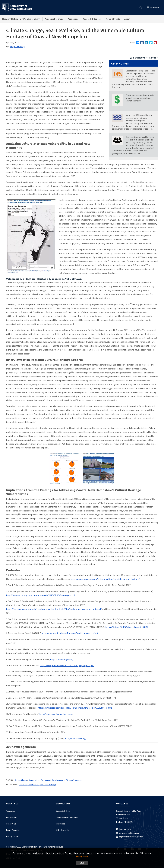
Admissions (73, 19)
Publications (11, 817)
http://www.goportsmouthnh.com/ (56, 714)
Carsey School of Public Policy (21, 19)
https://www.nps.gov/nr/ (62, 659)
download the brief (144, 58)
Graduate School (63, 811)
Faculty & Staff (12, 837)
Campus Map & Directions (67, 817)
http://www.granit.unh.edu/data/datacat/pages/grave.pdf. (67, 665)
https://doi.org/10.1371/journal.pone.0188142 (127, 627)
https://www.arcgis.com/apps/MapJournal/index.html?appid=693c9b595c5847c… (76, 708)
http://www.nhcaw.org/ (75, 738)
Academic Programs (54, 19)
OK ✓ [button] (82, 863)
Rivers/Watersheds (74, 780)
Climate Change (21, 780)
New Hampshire (59, 780)
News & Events (113, 19)
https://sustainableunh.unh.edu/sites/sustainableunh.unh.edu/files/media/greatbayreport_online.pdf (54, 609)
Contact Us (11, 824)
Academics (11, 811)
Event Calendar (13, 830)
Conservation (34, 780)
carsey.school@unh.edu (129, 833)
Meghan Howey (17, 47)
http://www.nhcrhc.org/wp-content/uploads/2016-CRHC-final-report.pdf (40, 595)
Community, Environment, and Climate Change (38, 785)
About (127, 19)
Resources (61, 824)
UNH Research (62, 830)
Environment (46, 780)
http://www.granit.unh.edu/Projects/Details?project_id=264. (70, 633)
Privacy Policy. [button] (82, 857)
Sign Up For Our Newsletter (131, 837)
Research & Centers (92, 19)
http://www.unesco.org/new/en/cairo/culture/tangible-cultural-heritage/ (105, 579)
